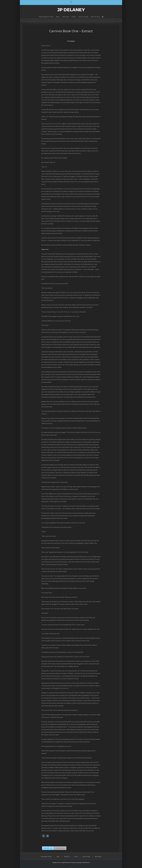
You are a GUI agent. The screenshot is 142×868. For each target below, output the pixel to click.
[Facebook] (43, 836)
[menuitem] (47, 17)
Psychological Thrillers (46, 857)
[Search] (103, 17)
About (58, 857)
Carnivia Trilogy (86, 857)
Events (76, 857)
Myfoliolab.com (86, 862)
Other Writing (98, 857)
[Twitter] (47, 836)
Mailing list (67, 857)
